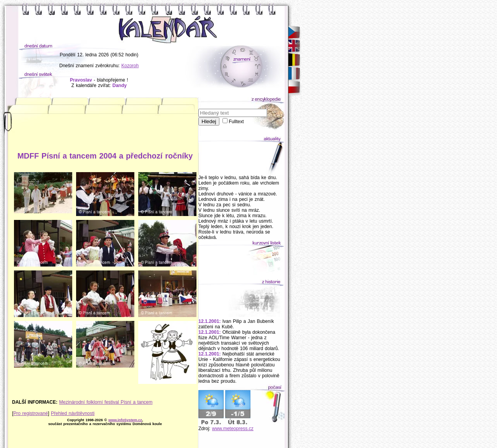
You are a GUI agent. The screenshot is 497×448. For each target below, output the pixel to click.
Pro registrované (30, 413)
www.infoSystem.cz (125, 420)
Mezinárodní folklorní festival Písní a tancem (106, 402)
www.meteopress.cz (233, 429)
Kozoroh (130, 66)
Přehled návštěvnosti (73, 413)
